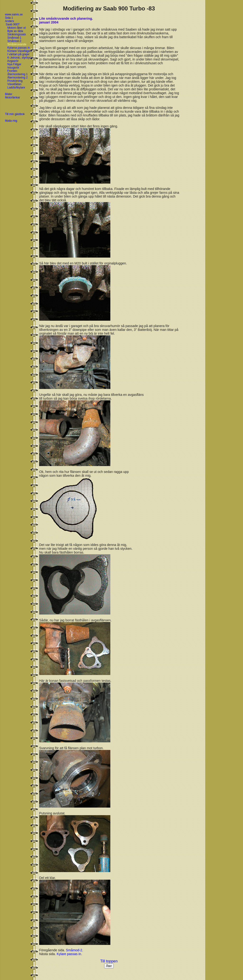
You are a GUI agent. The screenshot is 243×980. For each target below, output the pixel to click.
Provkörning (15, 81)
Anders (9, 21)
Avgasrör (13, 61)
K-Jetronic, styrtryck (20, 58)
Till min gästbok (15, 114)
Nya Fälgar (14, 64)
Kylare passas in (69, 954)
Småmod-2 (14, 41)
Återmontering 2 (17, 78)
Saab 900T (13, 24)
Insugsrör (13, 68)
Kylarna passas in (19, 48)
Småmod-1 (14, 38)
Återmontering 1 (17, 74)
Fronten (12, 71)
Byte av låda (15, 31)
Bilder (9, 94)
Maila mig (11, 121)
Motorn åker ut (16, 28)
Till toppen (109, 961)
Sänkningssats (17, 34)
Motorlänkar (12, 97)
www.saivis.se (14, 14)
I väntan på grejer (18, 54)
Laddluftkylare (16, 88)
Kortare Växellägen (19, 51)
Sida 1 (9, 18)
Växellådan (14, 84)
